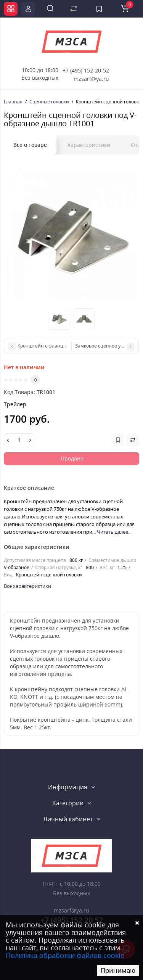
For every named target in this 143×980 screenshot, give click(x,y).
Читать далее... (114, 532)
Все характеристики (27, 586)
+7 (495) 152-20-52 (86, 70)
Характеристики (89, 145)
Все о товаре (30, 145)
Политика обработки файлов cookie (65, 955)
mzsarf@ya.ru (91, 79)
